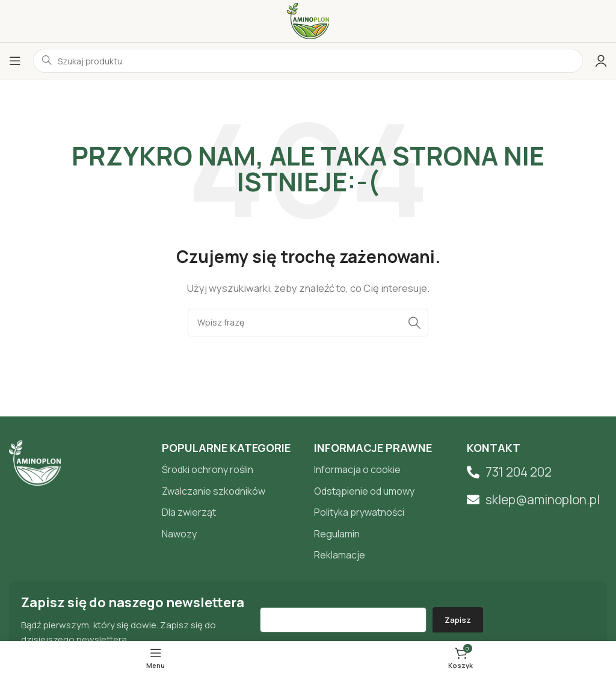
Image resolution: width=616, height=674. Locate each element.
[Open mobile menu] (15, 61)
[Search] (308, 323)
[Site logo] (308, 20)
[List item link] (232, 470)
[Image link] (35, 462)
